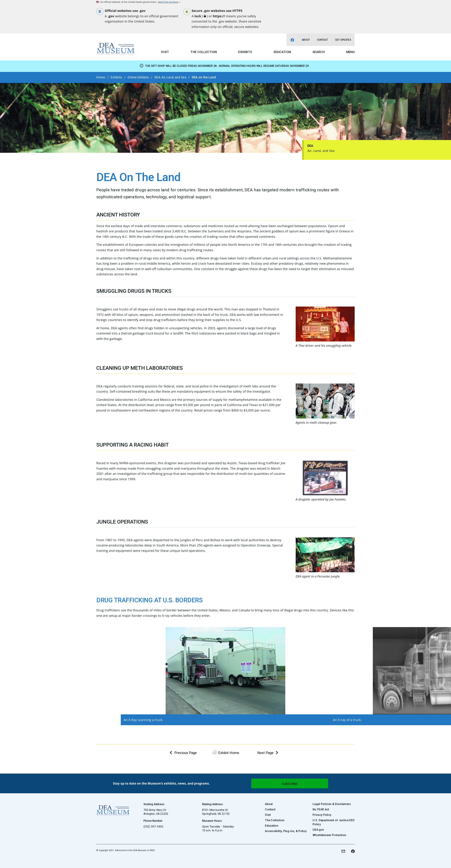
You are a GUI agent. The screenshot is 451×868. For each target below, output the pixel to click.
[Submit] (290, 783)
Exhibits (245, 52)
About (306, 40)
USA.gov (318, 830)
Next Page (265, 753)
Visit (165, 52)
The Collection (204, 52)
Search (319, 52)
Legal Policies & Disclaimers (332, 804)
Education (282, 52)
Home (101, 77)
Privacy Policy (322, 815)
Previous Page (186, 753)
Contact (323, 40)
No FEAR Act (321, 809)
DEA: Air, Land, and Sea (170, 77)
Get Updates (343, 40)
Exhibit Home (229, 753)
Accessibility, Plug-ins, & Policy (286, 831)
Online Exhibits (138, 77)
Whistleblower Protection (329, 835)
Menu (350, 52)
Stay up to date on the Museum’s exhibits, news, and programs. (161, 783)
